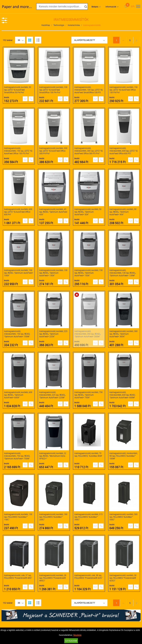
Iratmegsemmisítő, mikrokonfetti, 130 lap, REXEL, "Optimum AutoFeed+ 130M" (123, 273)
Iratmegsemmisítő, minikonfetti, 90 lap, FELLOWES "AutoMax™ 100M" (124, 456)
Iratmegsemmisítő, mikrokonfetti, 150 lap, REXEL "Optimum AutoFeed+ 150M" (17, 334)
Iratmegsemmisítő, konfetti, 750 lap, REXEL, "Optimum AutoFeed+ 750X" (89, 395)
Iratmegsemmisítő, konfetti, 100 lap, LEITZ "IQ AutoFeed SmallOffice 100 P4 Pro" (53, 90)
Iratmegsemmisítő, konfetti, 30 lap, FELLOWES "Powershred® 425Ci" (123, 578)
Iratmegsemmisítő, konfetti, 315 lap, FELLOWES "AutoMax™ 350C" (89, 517)
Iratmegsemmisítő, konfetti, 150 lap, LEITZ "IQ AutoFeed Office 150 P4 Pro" (124, 90)
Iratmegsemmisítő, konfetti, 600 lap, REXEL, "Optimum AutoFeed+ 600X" (18, 395)
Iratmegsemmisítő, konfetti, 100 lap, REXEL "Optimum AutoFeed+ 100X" (19, 273)
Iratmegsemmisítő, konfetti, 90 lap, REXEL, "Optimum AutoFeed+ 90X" (123, 212)
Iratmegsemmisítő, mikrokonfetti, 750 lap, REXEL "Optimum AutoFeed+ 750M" (17, 456)
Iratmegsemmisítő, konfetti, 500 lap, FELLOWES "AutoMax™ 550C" (124, 517)
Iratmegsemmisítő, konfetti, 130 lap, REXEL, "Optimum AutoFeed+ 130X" (53, 273)
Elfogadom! (71, 641)
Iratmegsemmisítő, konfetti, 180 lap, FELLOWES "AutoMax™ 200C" (53, 517)
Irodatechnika (74, 25)
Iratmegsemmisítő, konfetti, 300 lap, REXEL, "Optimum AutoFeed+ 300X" (124, 334)
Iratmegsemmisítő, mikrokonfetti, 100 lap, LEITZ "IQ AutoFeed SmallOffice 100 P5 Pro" (89, 90)
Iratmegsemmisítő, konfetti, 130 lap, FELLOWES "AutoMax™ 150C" (18, 517)
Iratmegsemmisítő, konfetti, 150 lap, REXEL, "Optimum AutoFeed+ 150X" (89, 273)
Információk (111, 7)
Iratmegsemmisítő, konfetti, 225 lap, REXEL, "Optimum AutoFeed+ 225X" (53, 334)
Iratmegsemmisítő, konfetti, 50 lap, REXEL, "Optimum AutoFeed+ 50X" (88, 212)
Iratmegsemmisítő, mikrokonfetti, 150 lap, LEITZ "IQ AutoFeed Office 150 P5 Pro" (18, 151)
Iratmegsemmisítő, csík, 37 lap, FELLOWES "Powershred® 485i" (18, 577)
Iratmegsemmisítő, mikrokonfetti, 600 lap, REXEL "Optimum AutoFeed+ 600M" (122, 395)
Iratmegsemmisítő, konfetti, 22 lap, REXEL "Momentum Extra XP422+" (53, 456)
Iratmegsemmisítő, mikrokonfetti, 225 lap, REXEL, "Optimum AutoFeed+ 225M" (52, 395)
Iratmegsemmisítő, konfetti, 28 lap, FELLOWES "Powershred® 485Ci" (53, 578)
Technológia (59, 25)
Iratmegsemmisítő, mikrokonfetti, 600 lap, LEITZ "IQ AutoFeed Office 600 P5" (124, 151)
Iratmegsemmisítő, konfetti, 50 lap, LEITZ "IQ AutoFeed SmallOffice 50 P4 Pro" (18, 90)
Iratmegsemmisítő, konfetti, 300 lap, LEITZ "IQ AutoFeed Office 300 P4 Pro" (53, 151)
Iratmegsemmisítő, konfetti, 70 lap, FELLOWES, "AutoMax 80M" (88, 455)
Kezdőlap (46, 25)
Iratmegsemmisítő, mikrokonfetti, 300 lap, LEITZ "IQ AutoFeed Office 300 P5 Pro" (89, 151)
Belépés (95, 7)
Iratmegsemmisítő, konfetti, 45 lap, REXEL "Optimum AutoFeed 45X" (53, 212)
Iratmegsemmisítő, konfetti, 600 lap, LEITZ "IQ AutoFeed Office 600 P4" (18, 212)
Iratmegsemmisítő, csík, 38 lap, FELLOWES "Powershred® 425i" (88, 577)
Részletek (77, 635)
